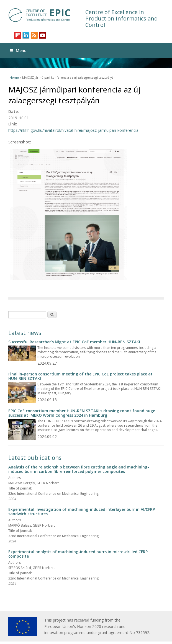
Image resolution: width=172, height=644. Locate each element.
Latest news (25, 333)
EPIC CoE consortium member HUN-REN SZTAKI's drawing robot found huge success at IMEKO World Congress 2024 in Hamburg (82, 413)
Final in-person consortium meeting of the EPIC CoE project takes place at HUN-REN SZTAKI (80, 376)
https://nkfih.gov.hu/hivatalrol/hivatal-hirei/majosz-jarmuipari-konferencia (73, 130)
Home (14, 77)
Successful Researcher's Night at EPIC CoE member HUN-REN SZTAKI (74, 342)
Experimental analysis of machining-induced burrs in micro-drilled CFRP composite (78, 554)
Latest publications (35, 458)
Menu (18, 51)
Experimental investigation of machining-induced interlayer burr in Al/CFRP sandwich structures (82, 512)
